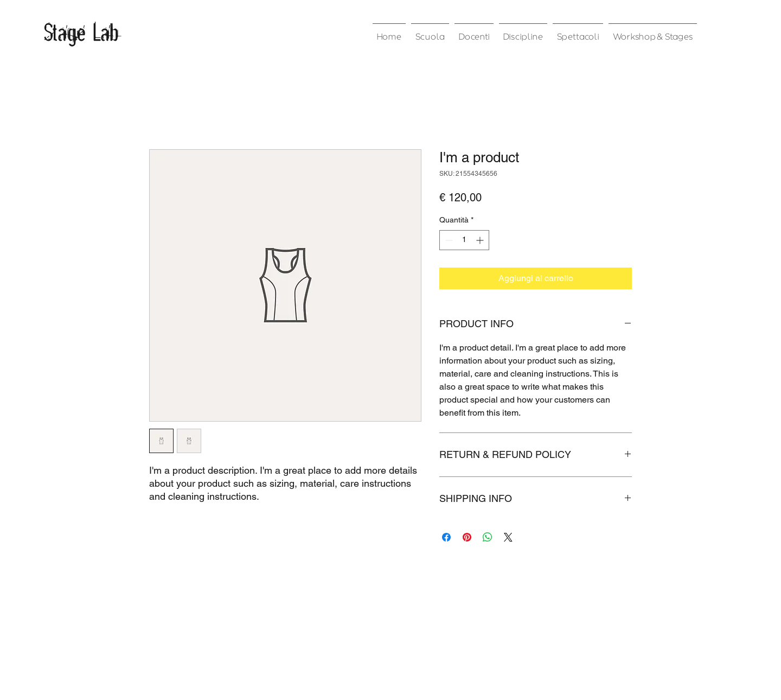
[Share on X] (508, 537)
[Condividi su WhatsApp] (488, 537)
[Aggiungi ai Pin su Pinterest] (467, 537)
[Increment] (481, 240)
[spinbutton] (464, 240)
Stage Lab (81, 31)
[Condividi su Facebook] (446, 537)
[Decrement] (448, 240)
